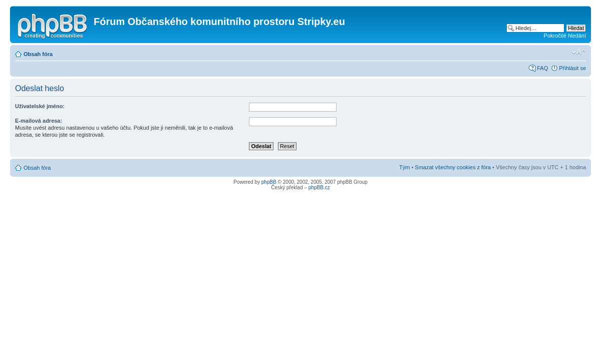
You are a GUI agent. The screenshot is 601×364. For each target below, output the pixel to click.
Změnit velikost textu (579, 52)
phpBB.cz (319, 188)
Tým (404, 167)
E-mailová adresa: (39, 121)
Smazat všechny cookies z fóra (453, 167)
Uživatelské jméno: (40, 106)
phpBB (269, 182)
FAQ (542, 68)
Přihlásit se (572, 68)
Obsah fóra (38, 54)
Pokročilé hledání (565, 36)
